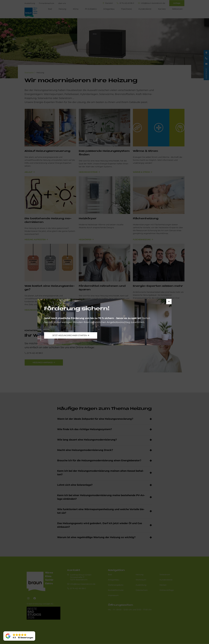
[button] (19, 636)
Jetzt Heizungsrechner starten (70, 335)
